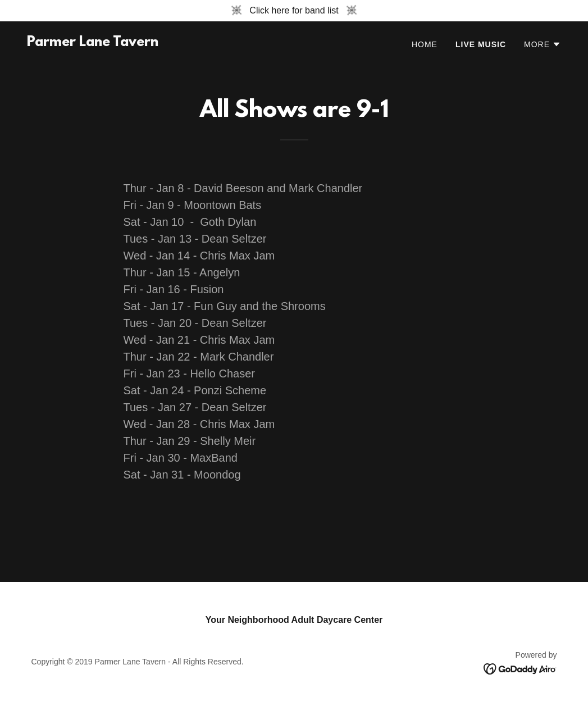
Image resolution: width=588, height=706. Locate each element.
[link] (93, 43)
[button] (543, 44)
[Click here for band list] (294, 11)
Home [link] (425, 44)
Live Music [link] (481, 44)
